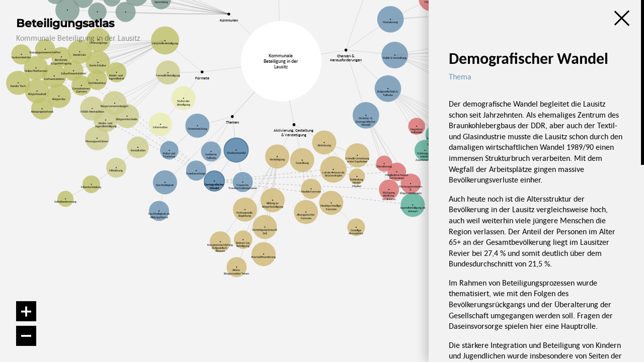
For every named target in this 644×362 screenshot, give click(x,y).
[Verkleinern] (26, 336)
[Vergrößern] (26, 311)
